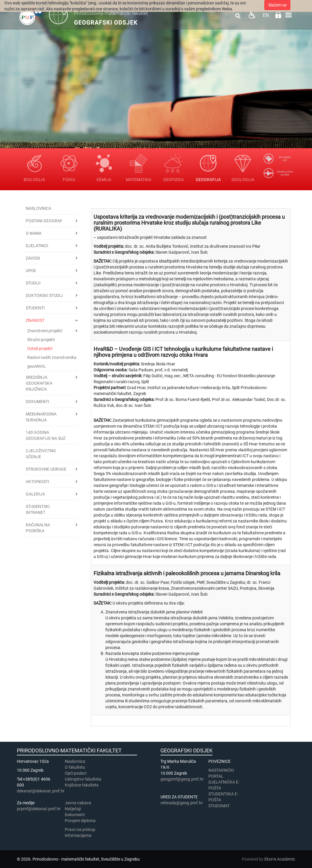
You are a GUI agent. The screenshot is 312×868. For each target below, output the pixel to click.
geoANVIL (37, 366)
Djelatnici (37, 246)
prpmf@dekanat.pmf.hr (39, 809)
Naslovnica (38, 208)
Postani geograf (44, 221)
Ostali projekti (40, 349)
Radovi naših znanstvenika (52, 357)
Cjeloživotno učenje (41, 454)
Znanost (35, 320)
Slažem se (277, 5)
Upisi (31, 271)
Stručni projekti (41, 340)
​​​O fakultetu (75, 767)
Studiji (33, 283)
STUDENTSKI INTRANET (38, 509)
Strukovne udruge (46, 469)
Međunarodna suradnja (41, 417)
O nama (34, 233)
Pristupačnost (252, 15)
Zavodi (33, 258)
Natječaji (73, 809)
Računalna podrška (38, 528)
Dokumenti (37, 402)
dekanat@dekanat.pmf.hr (41, 791)
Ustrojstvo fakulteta (83, 779)
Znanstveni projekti (45, 331)
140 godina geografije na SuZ (46, 435)
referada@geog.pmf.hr (182, 803)
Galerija (35, 494)
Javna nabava (78, 803)
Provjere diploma (80, 821)
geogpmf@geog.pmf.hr (182, 779)
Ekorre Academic (280, 859)
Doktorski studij (44, 295)
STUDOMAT (219, 806)
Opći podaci (76, 773)
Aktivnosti (37, 482)
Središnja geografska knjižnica (39, 383)
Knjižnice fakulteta (82, 785)
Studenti (35, 308)
